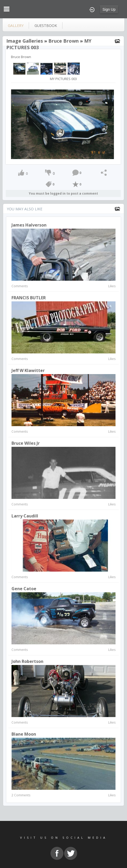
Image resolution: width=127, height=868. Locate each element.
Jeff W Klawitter (28, 370)
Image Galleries (25, 41)
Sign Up (109, 9)
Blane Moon (24, 734)
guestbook (46, 26)
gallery (16, 26)
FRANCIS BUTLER (29, 298)
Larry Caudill (25, 516)
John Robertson (27, 661)
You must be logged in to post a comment (63, 193)
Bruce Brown (63, 41)
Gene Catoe (24, 589)
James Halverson (29, 225)
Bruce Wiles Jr (26, 443)
